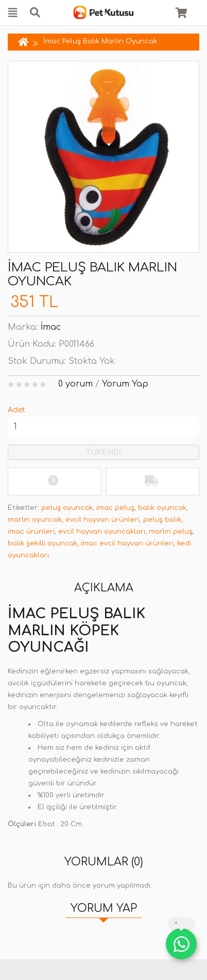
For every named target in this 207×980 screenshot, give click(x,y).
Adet (16, 410)
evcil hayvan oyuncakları (102, 532)
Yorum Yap (125, 384)
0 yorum (75, 384)
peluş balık (162, 520)
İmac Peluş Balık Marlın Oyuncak (100, 41)
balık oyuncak (162, 508)
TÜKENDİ (104, 452)
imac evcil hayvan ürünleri (127, 543)
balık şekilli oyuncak (42, 543)
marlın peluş (171, 532)
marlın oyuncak (35, 520)
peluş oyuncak (67, 508)
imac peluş (115, 508)
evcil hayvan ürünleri (102, 520)
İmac (51, 327)
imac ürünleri (31, 532)
